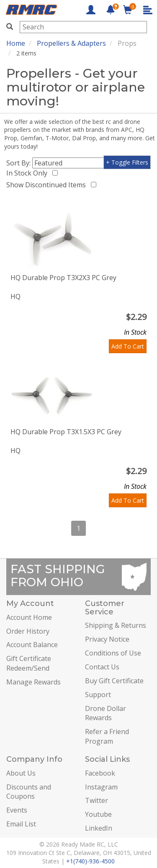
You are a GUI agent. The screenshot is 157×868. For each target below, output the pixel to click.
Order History (28, 631)
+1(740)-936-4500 (90, 861)
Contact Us (102, 667)
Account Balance (32, 645)
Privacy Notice (107, 639)
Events (17, 810)
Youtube (98, 814)
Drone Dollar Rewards (106, 713)
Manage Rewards (33, 682)
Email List (21, 824)
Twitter (97, 800)
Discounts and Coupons (29, 792)
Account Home (29, 617)
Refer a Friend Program (107, 736)
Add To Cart (128, 346)
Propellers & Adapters (71, 43)
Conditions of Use (113, 653)
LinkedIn (99, 828)
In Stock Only (28, 173)
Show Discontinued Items (48, 185)
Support (98, 695)
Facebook (100, 773)
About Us (21, 773)
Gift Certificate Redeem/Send (29, 663)
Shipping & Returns (116, 625)
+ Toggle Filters (127, 162)
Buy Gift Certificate (114, 681)
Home (16, 43)
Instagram (101, 787)
